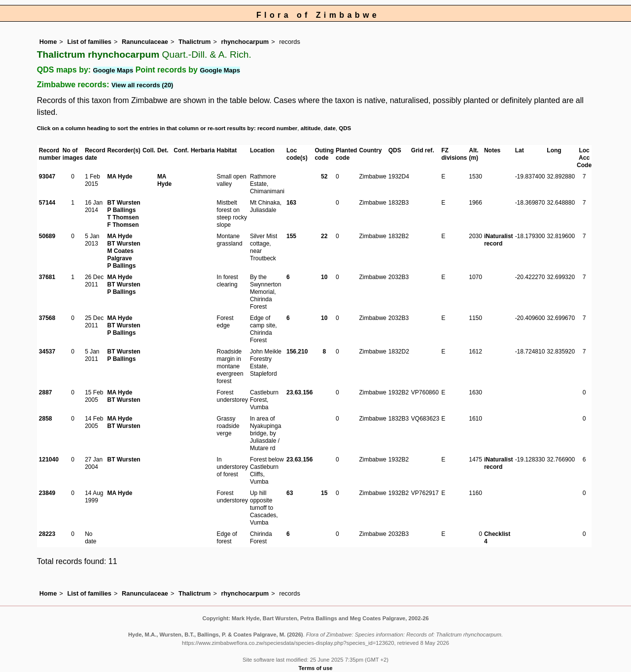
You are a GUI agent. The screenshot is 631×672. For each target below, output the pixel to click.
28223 (47, 534)
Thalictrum (194, 42)
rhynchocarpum (245, 42)
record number (277, 128)
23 (290, 392)
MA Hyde (120, 177)
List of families (89, 42)
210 (303, 352)
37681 (47, 277)
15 (324, 493)
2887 (46, 392)
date (330, 128)
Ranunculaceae (145, 42)
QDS (345, 128)
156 (291, 352)
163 (291, 203)
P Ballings (122, 210)
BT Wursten (124, 203)
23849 (47, 493)
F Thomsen (123, 225)
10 (324, 277)
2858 (46, 419)
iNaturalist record (499, 240)
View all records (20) (142, 85)
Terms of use (316, 668)
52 (324, 177)
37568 (47, 318)
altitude (311, 128)
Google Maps (113, 70)
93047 (47, 177)
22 (324, 236)
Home (48, 42)
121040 (49, 460)
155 (291, 236)
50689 (47, 236)
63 (298, 392)
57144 (47, 203)
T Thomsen (123, 217)
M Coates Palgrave (121, 255)
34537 (47, 352)
